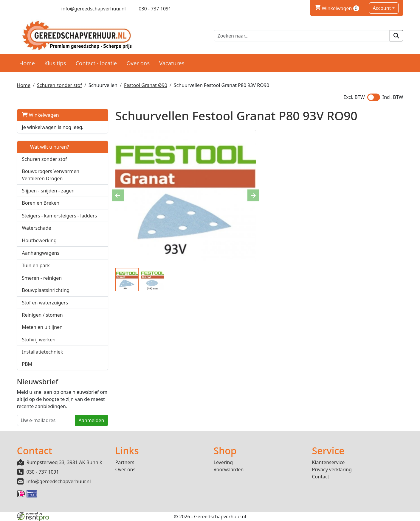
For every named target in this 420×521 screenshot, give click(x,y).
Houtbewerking (39, 240)
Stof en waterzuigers (45, 303)
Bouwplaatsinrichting (46, 290)
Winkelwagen (41, 115)
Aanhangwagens (41, 253)
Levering (223, 462)
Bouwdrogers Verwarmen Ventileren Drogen (51, 175)
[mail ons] (89, 9)
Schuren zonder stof (59, 85)
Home (27, 63)
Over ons (138, 63)
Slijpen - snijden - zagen (48, 191)
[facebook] (20, 9)
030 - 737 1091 (43, 472)
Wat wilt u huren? (46, 147)
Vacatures (172, 63)
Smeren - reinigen (42, 278)
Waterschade (37, 228)
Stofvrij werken (39, 340)
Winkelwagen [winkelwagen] (337, 8)
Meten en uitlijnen (42, 327)
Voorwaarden (229, 469)
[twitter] (30, 9)
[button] (100, 175)
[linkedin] (41, 9)
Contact (321, 477)
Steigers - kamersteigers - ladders (60, 216)
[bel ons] (151, 9)
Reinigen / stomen (42, 315)
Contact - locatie (96, 63)
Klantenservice (328, 462)
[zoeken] (396, 36)
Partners (125, 462)
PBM (27, 364)
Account (382, 8)
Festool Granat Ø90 (146, 85)
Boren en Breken (41, 203)
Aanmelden (92, 420)
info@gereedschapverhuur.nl (59, 481)
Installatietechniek (43, 352)
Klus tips (55, 63)
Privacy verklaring (332, 469)
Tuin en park (36, 265)
